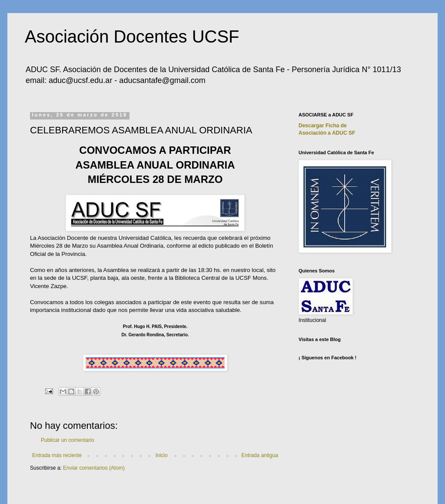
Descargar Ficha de (323, 126)
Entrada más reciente (57, 455)
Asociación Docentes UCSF (132, 36)
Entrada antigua (260, 455)
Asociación (327, 133)
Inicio (162, 455)
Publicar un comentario (68, 440)
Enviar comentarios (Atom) (94, 468)
